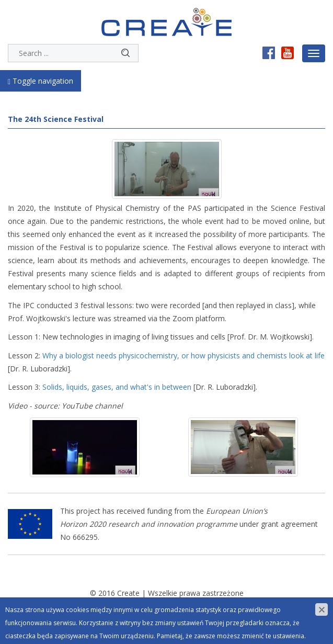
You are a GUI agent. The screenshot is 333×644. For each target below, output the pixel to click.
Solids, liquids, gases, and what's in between (117, 387)
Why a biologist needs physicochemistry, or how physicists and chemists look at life (183, 355)
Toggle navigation (41, 81)
